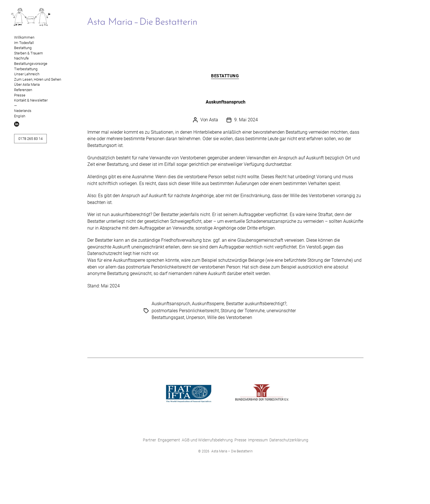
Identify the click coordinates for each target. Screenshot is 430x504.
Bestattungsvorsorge (31, 64)
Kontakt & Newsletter (31, 100)
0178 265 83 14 (30, 139)
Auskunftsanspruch (226, 103)
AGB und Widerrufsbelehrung (207, 441)
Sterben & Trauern (28, 53)
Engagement (169, 441)
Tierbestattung (26, 69)
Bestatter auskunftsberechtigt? (256, 304)
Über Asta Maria (27, 84)
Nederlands (23, 111)
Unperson (196, 318)
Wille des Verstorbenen (230, 318)
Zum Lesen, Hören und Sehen (38, 79)
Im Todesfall (24, 43)
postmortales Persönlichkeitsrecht (185, 311)
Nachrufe (21, 58)
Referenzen (23, 90)
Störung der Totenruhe (243, 311)
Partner (149, 441)
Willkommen (24, 37)
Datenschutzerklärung (289, 441)
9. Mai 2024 (246, 120)
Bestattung (23, 48)
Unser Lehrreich (27, 74)
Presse (20, 95)
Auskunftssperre (208, 304)
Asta (214, 120)
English (20, 116)
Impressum (258, 441)
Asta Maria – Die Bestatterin (232, 452)
